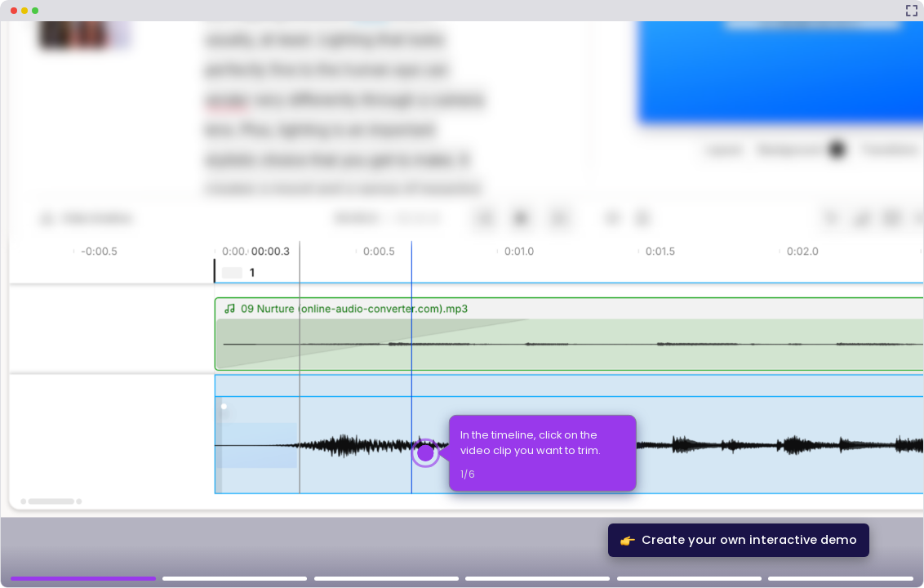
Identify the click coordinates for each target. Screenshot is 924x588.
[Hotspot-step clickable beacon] (426, 453)
